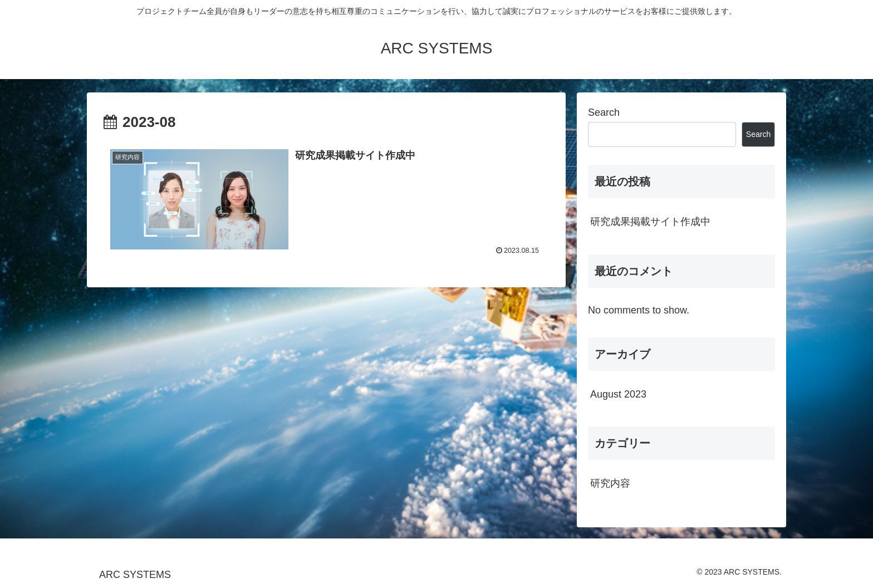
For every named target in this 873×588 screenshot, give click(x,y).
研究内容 (610, 483)
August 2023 (618, 394)
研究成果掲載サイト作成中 (650, 222)
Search (604, 112)
